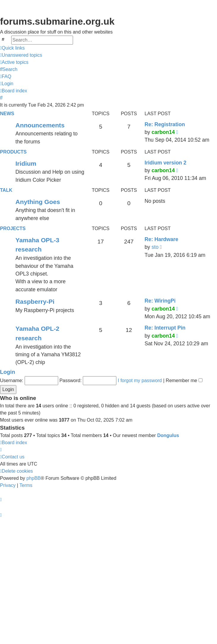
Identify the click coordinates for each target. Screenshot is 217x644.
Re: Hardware (161, 239)
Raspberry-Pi (35, 302)
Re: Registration (165, 124)
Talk (6, 190)
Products (13, 152)
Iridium (26, 163)
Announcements (40, 125)
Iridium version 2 (165, 163)
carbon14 (163, 132)
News (7, 114)
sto (155, 247)
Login (8, 372)
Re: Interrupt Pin (165, 328)
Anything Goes (38, 202)
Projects (13, 228)
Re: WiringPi (160, 301)
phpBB (34, 478)
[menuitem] (21, 55)
